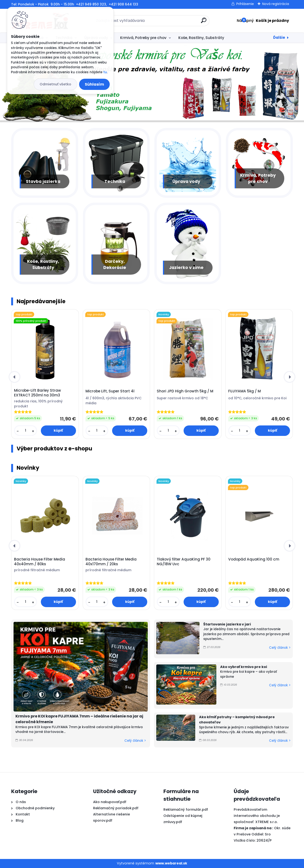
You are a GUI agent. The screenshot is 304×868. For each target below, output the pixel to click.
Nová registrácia (276, 4)
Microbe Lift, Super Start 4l (110, 391)
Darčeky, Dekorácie (115, 264)
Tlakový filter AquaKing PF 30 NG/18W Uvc (184, 562)
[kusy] (25, 431)
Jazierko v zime (186, 268)
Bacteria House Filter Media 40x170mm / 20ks (111, 562)
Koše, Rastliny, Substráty (201, 38)
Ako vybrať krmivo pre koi (244, 667)
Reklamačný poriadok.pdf (116, 808)
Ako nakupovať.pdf (110, 802)
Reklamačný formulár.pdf (186, 809)
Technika (115, 181)
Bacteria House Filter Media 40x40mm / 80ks (40, 562)
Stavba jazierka (43, 181)
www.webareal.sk (171, 863)
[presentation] (14, 377)
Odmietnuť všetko (55, 84)
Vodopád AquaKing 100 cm (254, 559)
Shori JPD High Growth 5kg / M (185, 391)
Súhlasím (94, 84)
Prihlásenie (245, 4)
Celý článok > (135, 741)
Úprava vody (186, 181)
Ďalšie (279, 37)
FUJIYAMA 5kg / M (245, 391)
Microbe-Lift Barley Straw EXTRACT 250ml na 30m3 (38, 393)
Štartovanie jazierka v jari (227, 624)
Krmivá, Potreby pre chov (143, 38)
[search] (204, 22)
